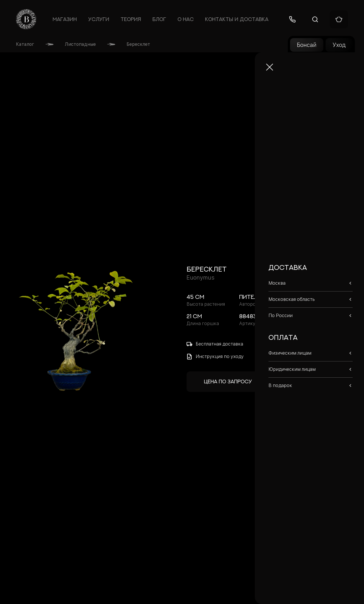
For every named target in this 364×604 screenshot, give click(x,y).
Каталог (25, 44)
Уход (339, 45)
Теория (131, 19)
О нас (186, 19)
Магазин (65, 19)
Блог (159, 19)
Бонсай (307, 45)
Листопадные (80, 44)
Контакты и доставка (237, 19)
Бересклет (138, 44)
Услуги (99, 19)
